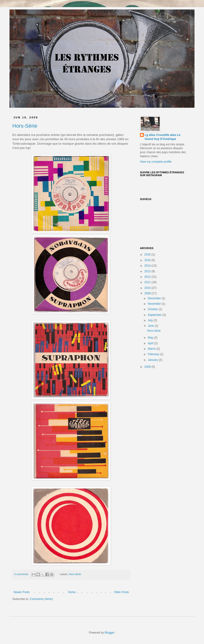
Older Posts (121, 592)
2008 (148, 367)
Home (72, 592)
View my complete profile (156, 162)
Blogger (109, 633)
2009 (148, 293)
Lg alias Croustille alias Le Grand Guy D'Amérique (163, 137)
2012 (148, 277)
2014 (148, 266)
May (151, 338)
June (151, 326)
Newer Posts (22, 592)
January (153, 360)
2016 (148, 255)
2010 (148, 288)
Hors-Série (25, 126)
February (154, 354)
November (155, 304)
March (152, 349)
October (153, 309)
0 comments (21, 574)
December (155, 298)
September (155, 315)
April (151, 343)
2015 (148, 260)
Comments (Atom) (41, 599)
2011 (148, 282)
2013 (148, 271)
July (151, 320)
